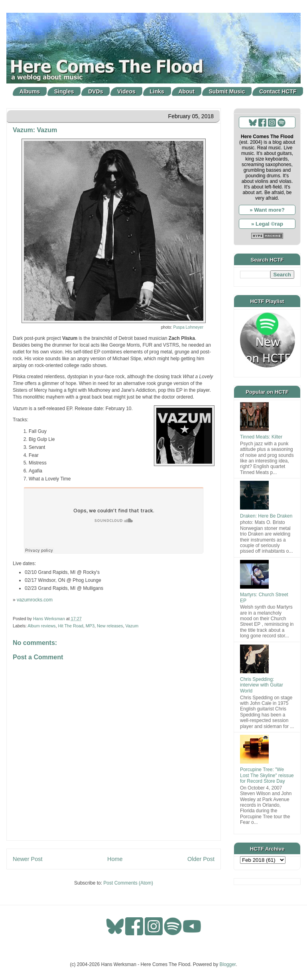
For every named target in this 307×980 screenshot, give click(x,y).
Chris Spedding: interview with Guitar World (262, 685)
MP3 (90, 626)
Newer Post (28, 859)
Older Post (201, 859)
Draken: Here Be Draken (266, 516)
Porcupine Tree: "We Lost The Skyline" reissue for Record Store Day (267, 775)
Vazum (132, 626)
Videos (126, 91)
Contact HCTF (278, 91)
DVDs (95, 91)
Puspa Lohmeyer (188, 327)
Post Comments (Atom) (128, 883)
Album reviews (41, 626)
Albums (30, 91)
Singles (64, 91)
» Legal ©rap (267, 224)
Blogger (228, 964)
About (187, 91)
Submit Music (227, 91)
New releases (110, 626)
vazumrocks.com (35, 600)
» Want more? (267, 210)
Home (115, 859)
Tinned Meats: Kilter (261, 437)
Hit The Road (70, 626)
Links (157, 91)
